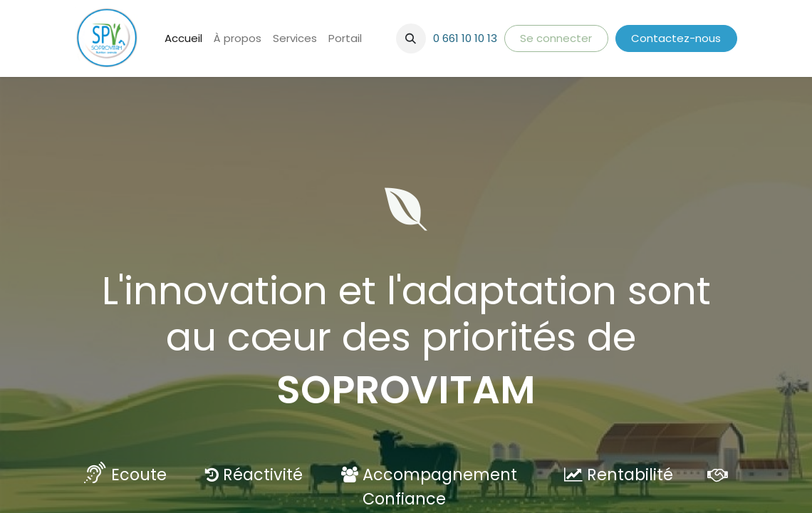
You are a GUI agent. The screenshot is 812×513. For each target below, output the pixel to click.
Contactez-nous (676, 38)
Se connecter (556, 38)
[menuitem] (183, 39)
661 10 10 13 (470, 38)
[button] (411, 38)
